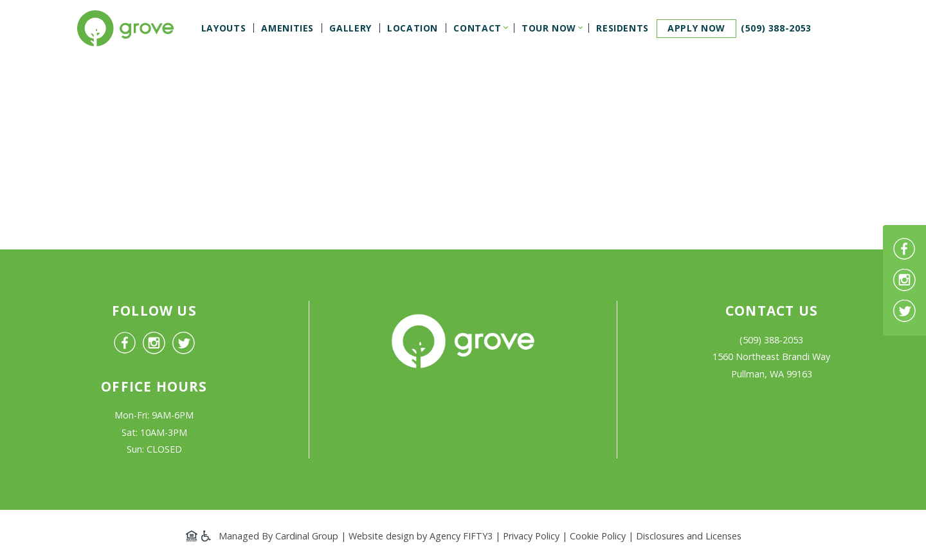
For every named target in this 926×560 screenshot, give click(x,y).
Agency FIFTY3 (461, 536)
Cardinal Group (307, 536)
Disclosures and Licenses (689, 536)
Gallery (350, 28)
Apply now (696, 28)
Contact (477, 28)
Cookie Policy (598, 536)
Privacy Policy (531, 536)
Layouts (223, 28)
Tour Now (549, 28)
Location (413, 28)
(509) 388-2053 (776, 28)
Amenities (287, 28)
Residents (622, 28)
